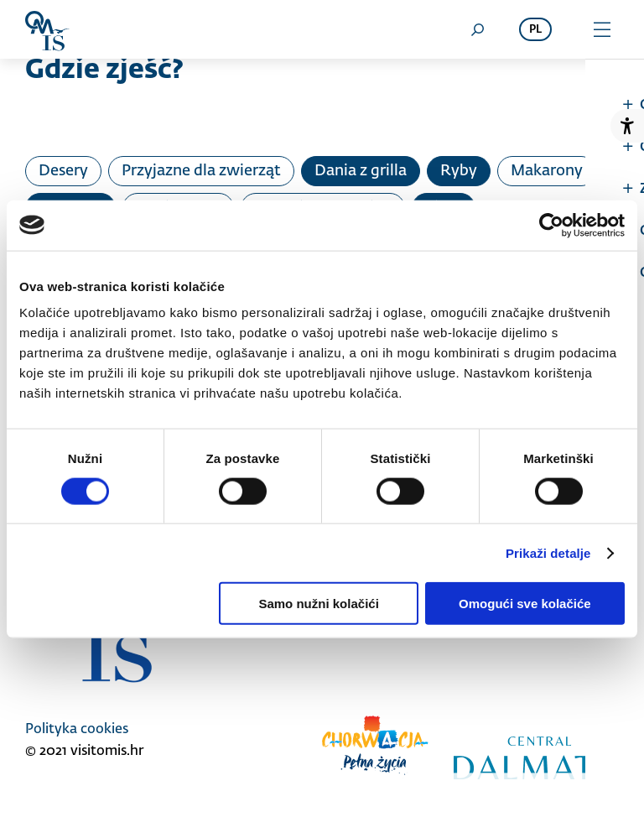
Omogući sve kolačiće (525, 604)
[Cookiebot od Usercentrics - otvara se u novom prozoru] (551, 225)
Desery (63, 171)
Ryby (459, 171)
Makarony (547, 171)
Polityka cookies (77, 730)
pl (535, 30)
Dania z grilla (361, 171)
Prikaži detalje (548, 552)
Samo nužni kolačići (318, 604)
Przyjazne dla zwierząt (201, 171)
